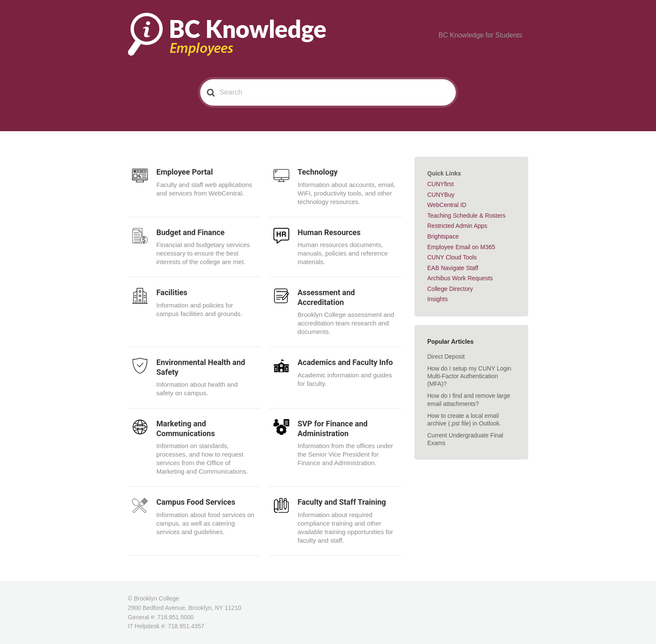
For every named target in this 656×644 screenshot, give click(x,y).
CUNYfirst (440, 184)
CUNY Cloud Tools (452, 257)
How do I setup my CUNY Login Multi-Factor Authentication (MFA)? (469, 376)
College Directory (450, 289)
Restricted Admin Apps (457, 226)
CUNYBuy (441, 195)
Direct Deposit (446, 356)
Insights (437, 299)
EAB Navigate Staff (453, 268)
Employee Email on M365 (461, 247)
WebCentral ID (447, 205)
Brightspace (443, 236)
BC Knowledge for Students (486, 36)
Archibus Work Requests (460, 278)
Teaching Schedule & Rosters (466, 216)
